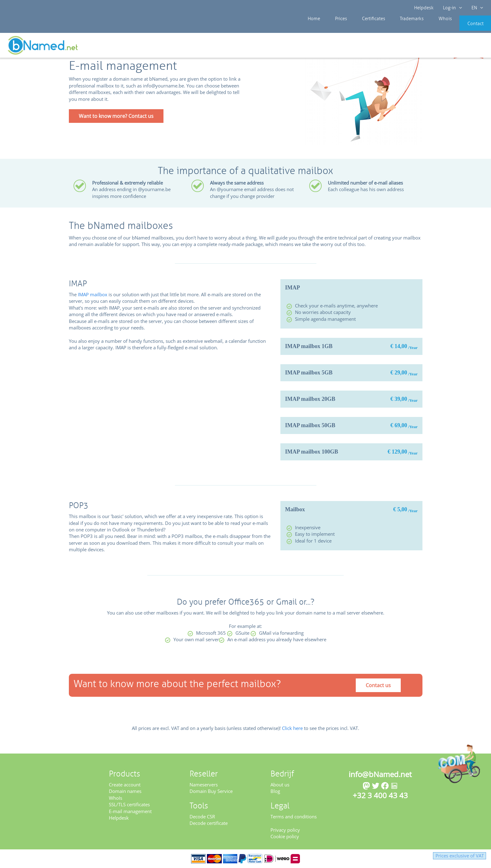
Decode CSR (202, 817)
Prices (331, 28)
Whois (423, 28)
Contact (465, 28)
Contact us (378, 685)
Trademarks (393, 28)
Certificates (359, 28)
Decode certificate (209, 823)
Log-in (453, 8)
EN (477, 8)
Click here (292, 728)
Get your (469, 47)
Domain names (125, 791)
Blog (275, 791)
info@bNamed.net (380, 774)
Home (308, 28)
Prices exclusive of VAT (452, 855)
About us (280, 785)
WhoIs (116, 798)
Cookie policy (285, 836)
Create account (125, 785)
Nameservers (204, 785)
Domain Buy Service (211, 791)
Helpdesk (424, 8)
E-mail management (130, 811)
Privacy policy (285, 830)
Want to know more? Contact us (116, 116)
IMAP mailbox (93, 294)
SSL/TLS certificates (129, 804)
